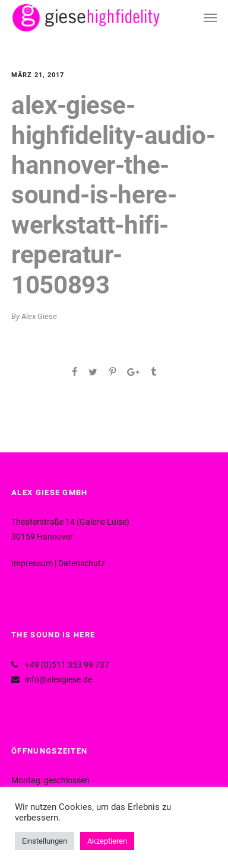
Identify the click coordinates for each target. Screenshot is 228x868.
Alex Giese (39, 316)
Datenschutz (82, 563)
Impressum (32, 563)
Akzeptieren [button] (107, 841)
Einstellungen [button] (45, 841)
